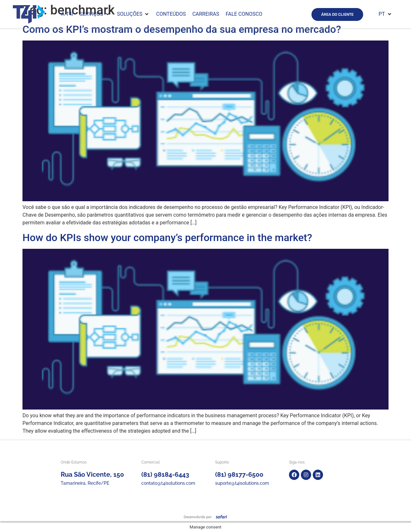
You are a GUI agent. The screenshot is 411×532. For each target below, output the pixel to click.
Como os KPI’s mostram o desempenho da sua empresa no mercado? (182, 29)
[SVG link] (221, 517)
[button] (95, 14)
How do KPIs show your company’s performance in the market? (167, 238)
